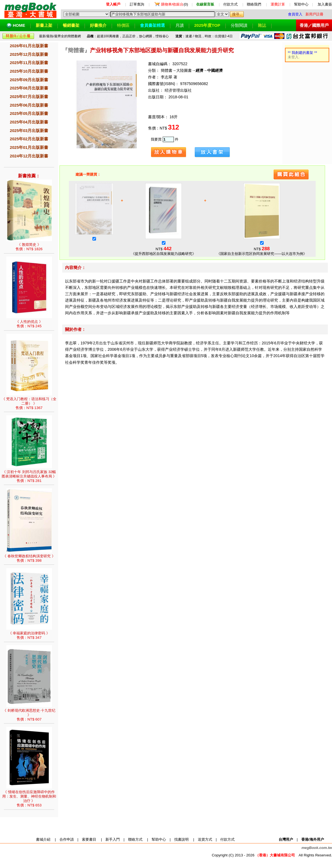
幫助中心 (301, 4)
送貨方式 (205, 839)
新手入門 (113, 839)
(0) (175, 4)
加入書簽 (325, 4)
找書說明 (181, 839)
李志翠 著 (168, 77)
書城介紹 (43, 839)
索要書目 (89, 839)
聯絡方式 (135, 839)
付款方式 (230, 4)
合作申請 (67, 839)
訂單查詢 (137, 4)
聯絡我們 (254, 4)
